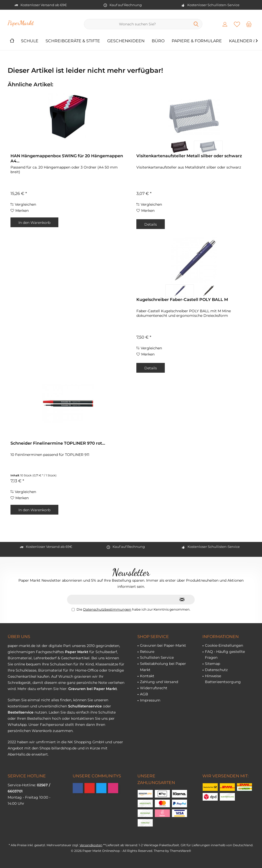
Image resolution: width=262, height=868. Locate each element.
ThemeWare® (181, 851)
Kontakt (147, 676)
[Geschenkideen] (126, 41)
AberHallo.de (19, 754)
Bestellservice (21, 712)
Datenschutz (216, 670)
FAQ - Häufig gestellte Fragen (225, 655)
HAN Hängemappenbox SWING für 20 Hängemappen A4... (67, 158)
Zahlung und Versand (159, 682)
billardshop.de (64, 748)
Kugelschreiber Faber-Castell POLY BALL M (182, 300)
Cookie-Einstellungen (224, 645)
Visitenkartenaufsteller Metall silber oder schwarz (189, 156)
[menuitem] (249, 24)
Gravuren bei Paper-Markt (163, 645)
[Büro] (158, 41)
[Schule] (30, 41)
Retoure (147, 652)
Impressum (150, 700)
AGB (144, 694)
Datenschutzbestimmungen (107, 609)
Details (151, 224)
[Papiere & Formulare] (197, 41)
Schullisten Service (157, 657)
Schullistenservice (85, 706)
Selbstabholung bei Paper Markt (163, 667)
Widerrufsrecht (154, 688)
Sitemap (212, 664)
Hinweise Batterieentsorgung (223, 679)
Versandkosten (91, 845)
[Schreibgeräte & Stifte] (73, 41)
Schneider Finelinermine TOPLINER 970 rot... (58, 443)
